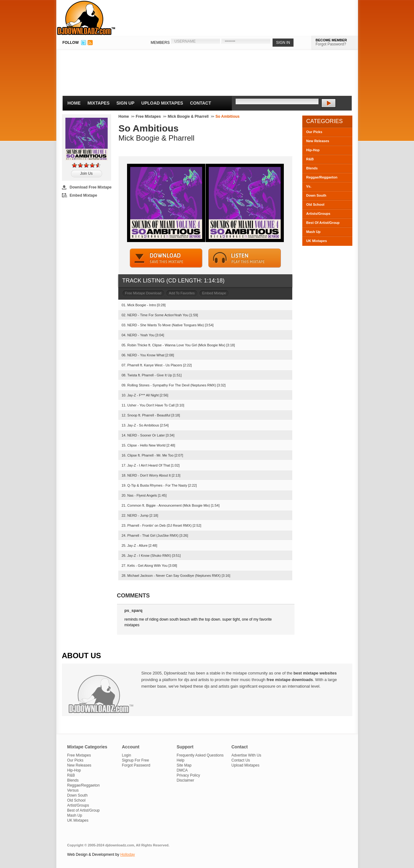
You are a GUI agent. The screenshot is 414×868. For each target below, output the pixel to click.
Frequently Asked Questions (200, 755)
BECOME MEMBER (331, 40)
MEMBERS (160, 43)
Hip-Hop (313, 150)
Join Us (86, 173)
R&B (310, 159)
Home (74, 103)
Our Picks (314, 132)
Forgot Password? (331, 44)
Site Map (184, 765)
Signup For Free (136, 760)
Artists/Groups (318, 214)
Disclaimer (186, 780)
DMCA (182, 770)
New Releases (318, 141)
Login (127, 755)
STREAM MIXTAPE (245, 258)
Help (181, 760)
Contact (200, 103)
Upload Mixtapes (162, 103)
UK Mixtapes (317, 241)
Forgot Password (136, 765)
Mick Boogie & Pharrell (188, 116)
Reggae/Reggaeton (322, 177)
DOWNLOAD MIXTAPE (166, 258)
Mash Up (314, 232)
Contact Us (241, 760)
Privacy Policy (189, 775)
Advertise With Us (246, 755)
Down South (316, 195)
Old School (315, 204)
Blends (312, 168)
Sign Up (125, 103)
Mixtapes (99, 103)
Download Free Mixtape (91, 187)
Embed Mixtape (84, 195)
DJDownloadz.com (86, 18)
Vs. (309, 186)
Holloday (128, 855)
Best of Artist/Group (84, 810)
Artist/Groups (78, 805)
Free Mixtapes (148, 116)
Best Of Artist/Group (323, 223)
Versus (73, 790)
